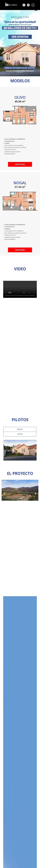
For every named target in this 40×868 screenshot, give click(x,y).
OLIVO (20, 434)
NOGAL (20, 429)
